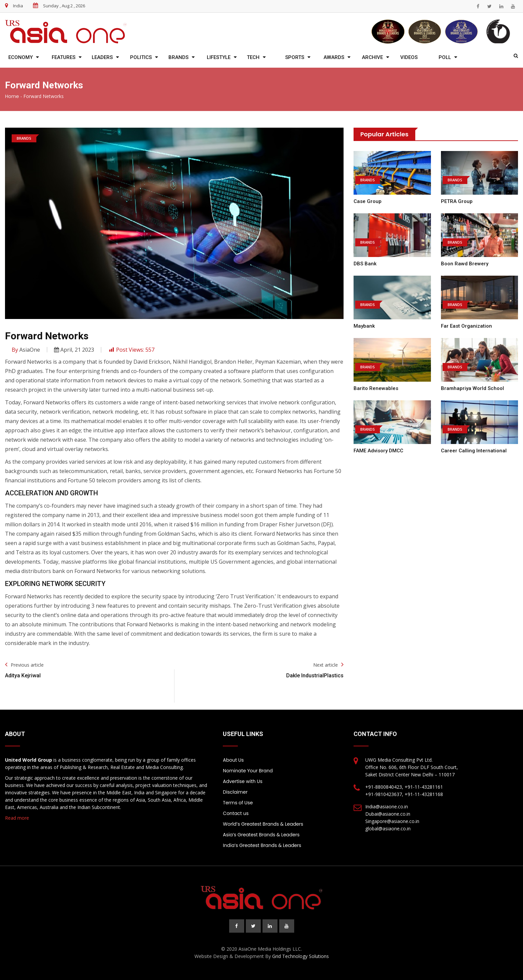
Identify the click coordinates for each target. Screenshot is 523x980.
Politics (141, 57)
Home (12, 96)
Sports (295, 57)
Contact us (236, 813)
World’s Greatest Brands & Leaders (263, 824)
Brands (178, 57)
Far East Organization (466, 326)
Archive (372, 57)
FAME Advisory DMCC (378, 451)
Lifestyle (219, 57)
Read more (17, 818)
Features (64, 57)
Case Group (368, 201)
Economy (21, 57)
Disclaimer (235, 792)
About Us (233, 760)
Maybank (364, 326)
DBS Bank (365, 264)
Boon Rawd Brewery (465, 264)
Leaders (102, 57)
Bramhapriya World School (472, 388)
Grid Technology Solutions (301, 956)
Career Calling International (474, 451)
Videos (409, 57)
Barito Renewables (376, 388)
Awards (334, 57)
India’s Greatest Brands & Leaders (262, 845)
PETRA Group (457, 201)
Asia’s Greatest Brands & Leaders (261, 835)
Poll (445, 57)
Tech (253, 57)
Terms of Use (238, 803)
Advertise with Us (242, 781)
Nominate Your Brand (248, 771)
